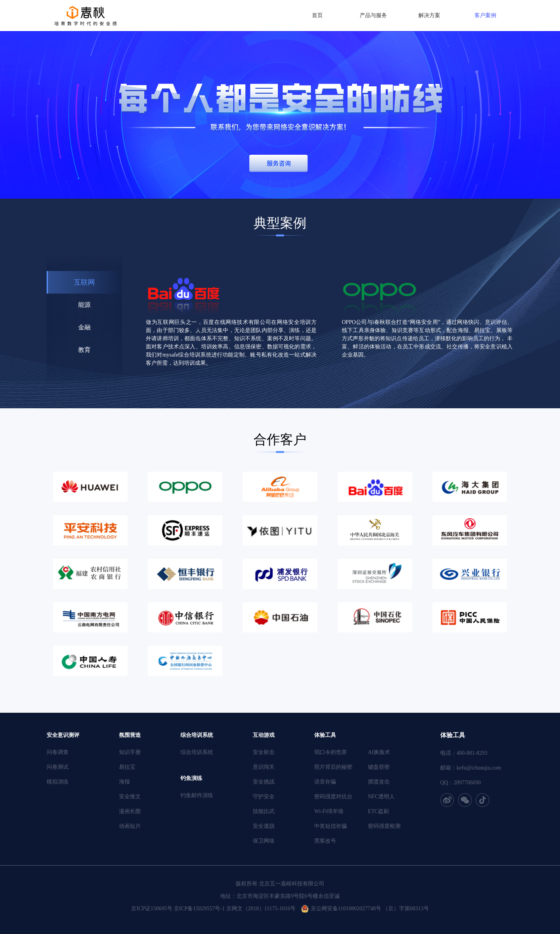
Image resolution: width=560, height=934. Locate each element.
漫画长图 (130, 811)
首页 (317, 15)
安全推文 (130, 797)
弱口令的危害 (331, 752)
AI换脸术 (379, 752)
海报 (124, 782)
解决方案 (429, 15)
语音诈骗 (325, 782)
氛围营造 (130, 735)
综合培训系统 (197, 735)
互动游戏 (264, 735)
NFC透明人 (381, 797)
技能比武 (264, 811)
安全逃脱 (264, 826)
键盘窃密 (379, 767)
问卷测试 (58, 767)
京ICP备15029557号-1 (199, 909)
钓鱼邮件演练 (197, 795)
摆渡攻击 (379, 782)
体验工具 (325, 735)
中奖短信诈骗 (331, 826)
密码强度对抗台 (333, 797)
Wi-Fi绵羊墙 (329, 811)
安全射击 (264, 752)
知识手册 (130, 752)
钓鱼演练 (191, 778)
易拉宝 (127, 767)
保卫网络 (264, 841)
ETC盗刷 (378, 811)
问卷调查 (58, 752)
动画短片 (130, 826)
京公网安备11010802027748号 (346, 909)
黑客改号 (325, 841)
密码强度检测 (384, 826)
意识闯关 (264, 767)
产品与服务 (373, 15)
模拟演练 (58, 782)
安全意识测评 (63, 735)
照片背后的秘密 (333, 767)
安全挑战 (264, 782)
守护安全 (264, 797)
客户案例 (485, 15)
